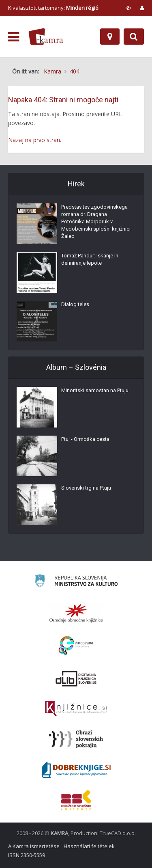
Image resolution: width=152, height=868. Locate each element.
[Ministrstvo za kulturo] (76, 582)
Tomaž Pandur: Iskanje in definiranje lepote (90, 259)
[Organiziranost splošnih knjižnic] (76, 613)
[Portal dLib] (76, 678)
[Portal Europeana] (76, 646)
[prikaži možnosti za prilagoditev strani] (128, 8)
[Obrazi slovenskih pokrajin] (76, 739)
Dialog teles (75, 304)
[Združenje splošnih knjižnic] (76, 800)
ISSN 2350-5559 (27, 855)
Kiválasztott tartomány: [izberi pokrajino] (53, 8)
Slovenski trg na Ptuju (86, 488)
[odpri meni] (14, 37)
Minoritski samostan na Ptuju (95, 390)
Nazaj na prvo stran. (35, 140)
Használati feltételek (89, 846)
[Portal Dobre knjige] (76, 770)
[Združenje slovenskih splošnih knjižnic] (76, 709)
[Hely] (110, 37)
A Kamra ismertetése (34, 846)
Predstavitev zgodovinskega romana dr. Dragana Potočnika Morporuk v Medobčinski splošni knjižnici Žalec (96, 221)
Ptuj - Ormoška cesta (85, 439)
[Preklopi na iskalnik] (134, 37)
